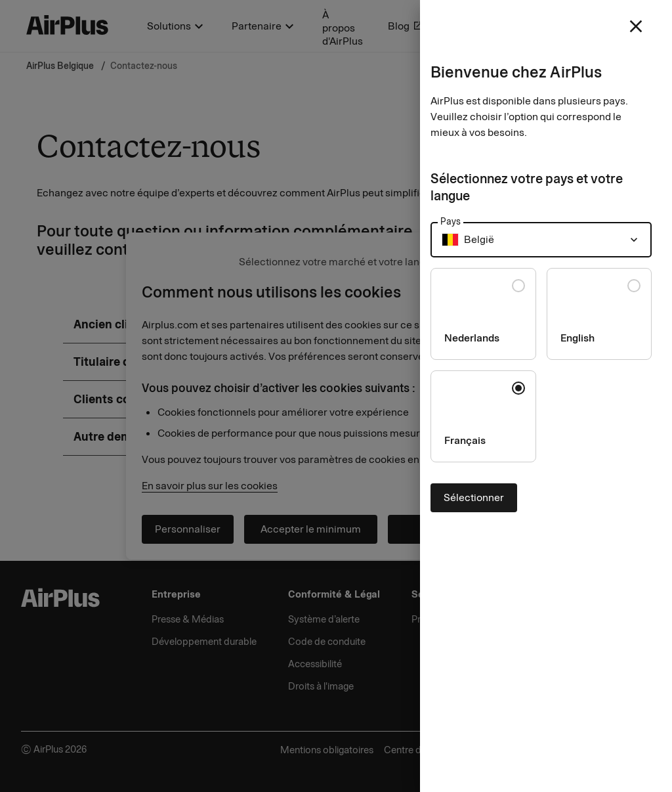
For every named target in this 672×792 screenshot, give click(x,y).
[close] (636, 26)
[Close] (336, 396)
